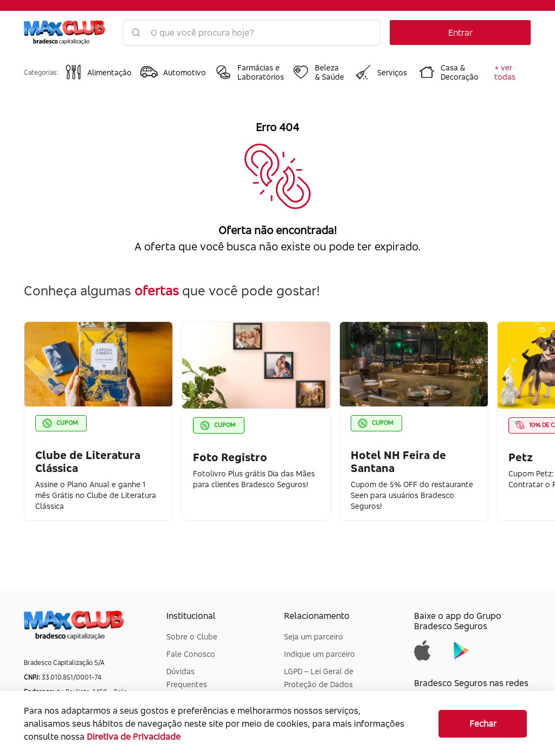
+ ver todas (505, 72)
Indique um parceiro (320, 654)
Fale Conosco (191, 654)
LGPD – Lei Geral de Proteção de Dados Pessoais (319, 684)
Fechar (483, 723)
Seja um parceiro (314, 637)
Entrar (460, 33)
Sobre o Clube (192, 637)
